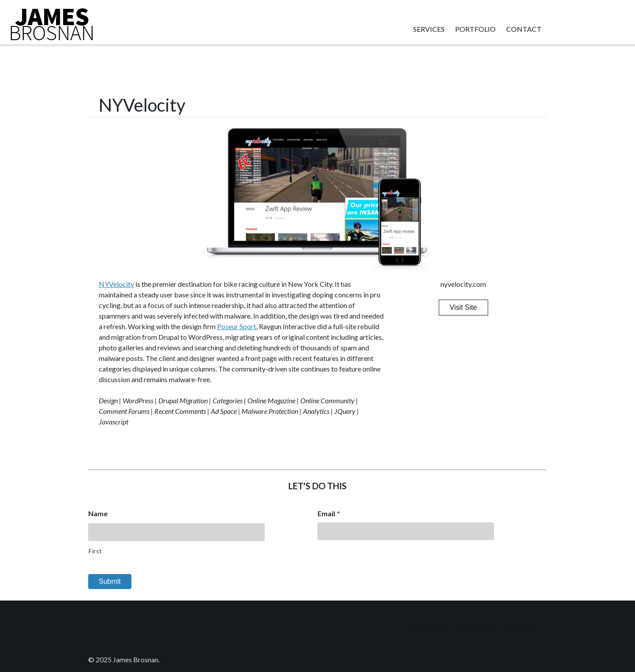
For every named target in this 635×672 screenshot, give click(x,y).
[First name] (176, 532)
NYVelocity (116, 284)
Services (429, 29)
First (95, 551)
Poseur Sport (237, 326)
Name (98, 513)
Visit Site (463, 307)
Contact (524, 29)
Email (329, 513)
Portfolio (475, 29)
